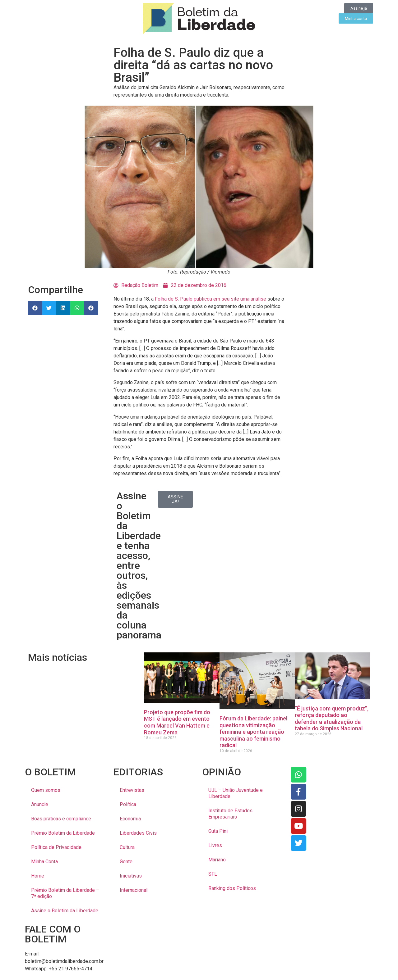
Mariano (217, 860)
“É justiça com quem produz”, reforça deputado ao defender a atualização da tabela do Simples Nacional (332, 719)
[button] (35, 308)
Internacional (134, 890)
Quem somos (46, 790)
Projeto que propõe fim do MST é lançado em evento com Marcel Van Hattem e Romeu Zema (177, 722)
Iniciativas (131, 876)
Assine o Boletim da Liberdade (65, 911)
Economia (130, 819)
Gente (126, 862)
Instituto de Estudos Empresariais (230, 814)
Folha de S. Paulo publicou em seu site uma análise (211, 299)
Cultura (127, 847)
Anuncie (40, 804)
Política (128, 804)
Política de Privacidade (56, 847)
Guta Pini (218, 831)
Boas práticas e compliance (61, 819)
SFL (213, 874)
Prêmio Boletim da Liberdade (63, 833)
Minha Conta (44, 862)
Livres (215, 845)
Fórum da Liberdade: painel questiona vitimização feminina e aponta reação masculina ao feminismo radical (253, 732)
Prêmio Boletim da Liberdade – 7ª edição (65, 893)
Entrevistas (132, 790)
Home (38, 876)
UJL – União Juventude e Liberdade (236, 793)
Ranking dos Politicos (232, 888)
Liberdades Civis (138, 833)
